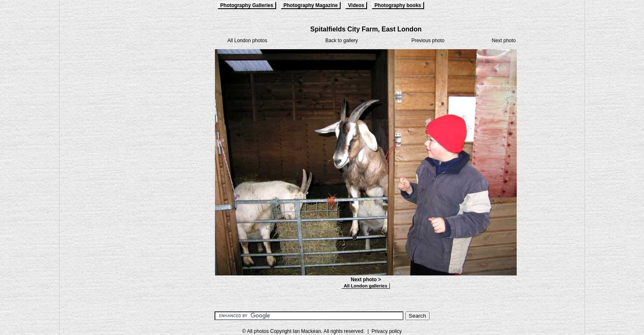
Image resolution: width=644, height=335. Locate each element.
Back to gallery (342, 41)
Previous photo (428, 41)
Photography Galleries (247, 5)
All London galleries (366, 286)
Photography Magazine (311, 5)
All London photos (247, 41)
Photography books (398, 5)
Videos (356, 5)
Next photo (504, 41)
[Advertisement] (101, 150)
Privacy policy (387, 331)
